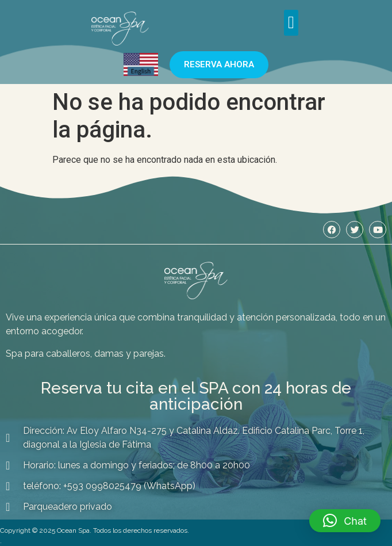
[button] (291, 23)
